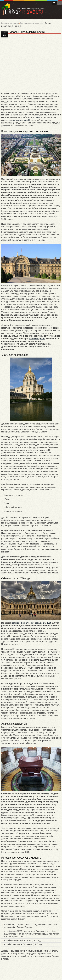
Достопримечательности (32, 23)
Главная (5, 23)
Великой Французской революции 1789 (31, 623)
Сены (37, 117)
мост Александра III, (21, 120)
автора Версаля (37, 339)
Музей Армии (10, 931)
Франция (15, 23)
